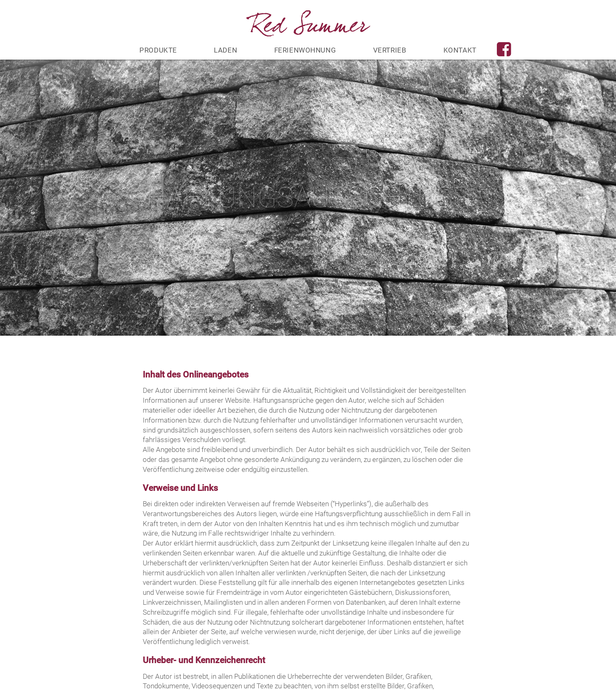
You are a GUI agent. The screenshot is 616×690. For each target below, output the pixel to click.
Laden (225, 50)
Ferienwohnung (305, 50)
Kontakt (460, 50)
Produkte (158, 50)
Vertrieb (390, 50)
